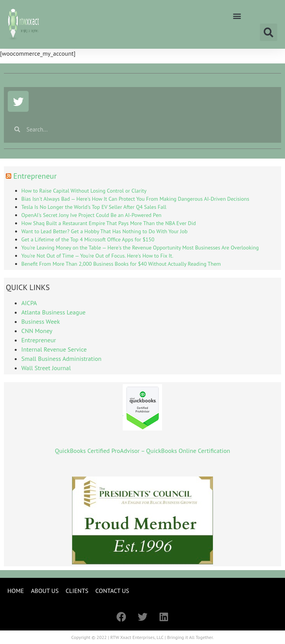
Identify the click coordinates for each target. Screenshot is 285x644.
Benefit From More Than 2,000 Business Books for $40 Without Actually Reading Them (121, 264)
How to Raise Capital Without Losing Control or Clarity (84, 191)
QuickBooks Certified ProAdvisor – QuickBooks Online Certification (142, 451)
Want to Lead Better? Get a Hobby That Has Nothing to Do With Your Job (104, 231)
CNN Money (37, 331)
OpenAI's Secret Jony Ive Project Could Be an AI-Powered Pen (91, 215)
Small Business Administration (61, 359)
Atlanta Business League (53, 312)
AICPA (29, 303)
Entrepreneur (35, 176)
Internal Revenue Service (54, 349)
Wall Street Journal (46, 368)
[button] (237, 16)
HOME (16, 591)
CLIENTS (77, 591)
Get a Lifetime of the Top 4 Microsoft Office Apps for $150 (88, 239)
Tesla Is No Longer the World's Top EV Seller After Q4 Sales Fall (94, 207)
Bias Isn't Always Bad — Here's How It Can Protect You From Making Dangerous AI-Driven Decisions (135, 199)
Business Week (41, 321)
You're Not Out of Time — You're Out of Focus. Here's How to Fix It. (97, 256)
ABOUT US (45, 591)
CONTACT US (112, 591)
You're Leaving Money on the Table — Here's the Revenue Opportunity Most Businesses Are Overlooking (140, 248)
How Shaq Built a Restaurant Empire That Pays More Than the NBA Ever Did (109, 223)
